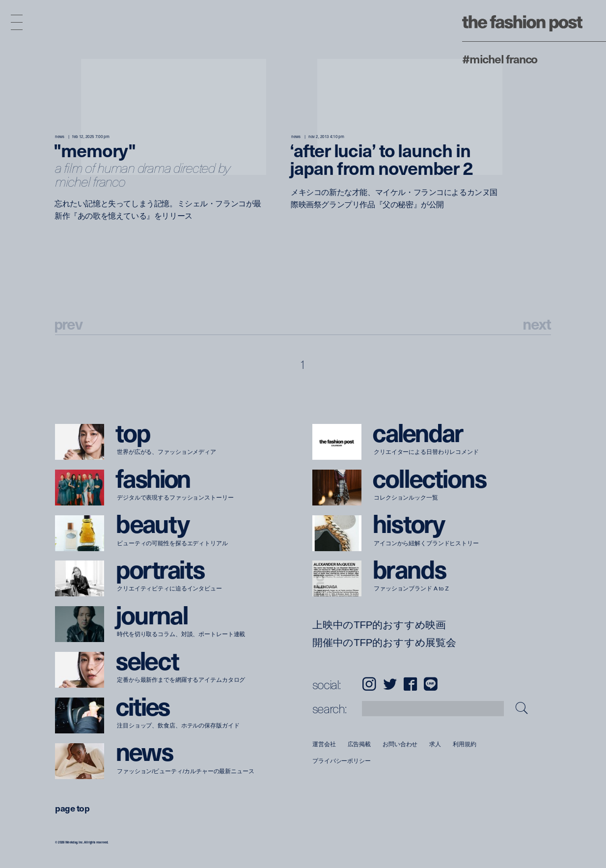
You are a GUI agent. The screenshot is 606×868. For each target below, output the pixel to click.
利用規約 (465, 744)
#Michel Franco (500, 58)
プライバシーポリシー (342, 761)
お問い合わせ (400, 744)
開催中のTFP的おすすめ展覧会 (384, 643)
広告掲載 (359, 744)
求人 (435, 744)
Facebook (410, 684)
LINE (431, 684)
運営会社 (324, 744)
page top (72, 808)
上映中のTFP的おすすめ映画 (379, 625)
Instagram (369, 684)
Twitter (390, 684)
